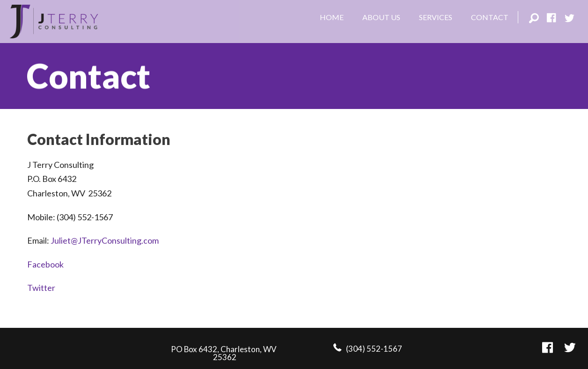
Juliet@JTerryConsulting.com (105, 240)
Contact (490, 17)
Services (436, 17)
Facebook (45, 264)
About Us (381, 17)
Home (332, 17)
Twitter (41, 288)
